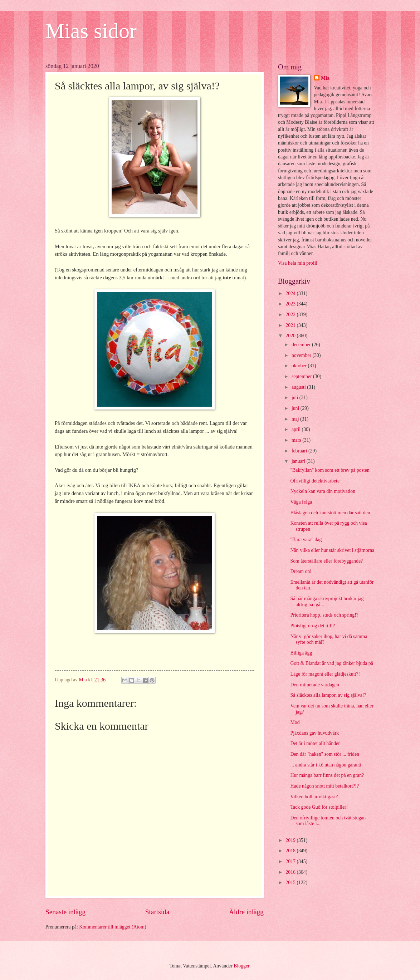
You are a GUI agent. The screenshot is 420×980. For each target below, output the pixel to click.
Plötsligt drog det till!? (312, 626)
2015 (291, 883)
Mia (325, 78)
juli (296, 398)
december (302, 345)
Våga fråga (301, 502)
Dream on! (301, 571)
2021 (291, 325)
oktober (300, 366)
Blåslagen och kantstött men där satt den (330, 513)
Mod (295, 722)
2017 (291, 861)
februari (300, 451)
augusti (299, 387)
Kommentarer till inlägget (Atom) (113, 927)
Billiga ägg (301, 653)
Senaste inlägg (65, 912)
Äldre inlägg (246, 912)
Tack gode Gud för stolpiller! (319, 807)
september (302, 376)
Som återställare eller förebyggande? (326, 561)
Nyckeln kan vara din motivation (323, 491)
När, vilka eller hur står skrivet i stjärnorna (332, 550)
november (302, 355)
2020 (291, 336)
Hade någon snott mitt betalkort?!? (324, 786)
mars (297, 440)
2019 (291, 840)
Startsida (157, 912)
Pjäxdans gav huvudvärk (314, 733)
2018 (291, 851)
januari (299, 461)
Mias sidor (91, 31)
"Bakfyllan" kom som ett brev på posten (330, 470)
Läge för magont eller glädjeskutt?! (325, 674)
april (297, 429)
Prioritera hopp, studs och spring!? (324, 615)
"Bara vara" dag (306, 540)
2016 (291, 872)
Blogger (241, 966)
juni (296, 408)
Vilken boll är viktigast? (314, 797)
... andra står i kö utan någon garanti (326, 765)
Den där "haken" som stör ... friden (325, 754)
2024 (291, 293)
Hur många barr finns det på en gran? (327, 775)
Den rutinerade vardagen (314, 685)
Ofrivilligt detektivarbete (315, 481)
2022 (291, 315)
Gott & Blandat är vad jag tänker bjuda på (331, 663)
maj (296, 419)
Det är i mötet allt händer (315, 743)
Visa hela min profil (298, 263)
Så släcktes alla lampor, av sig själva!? (328, 695)
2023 (291, 304)
